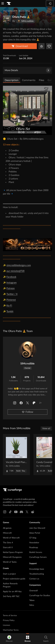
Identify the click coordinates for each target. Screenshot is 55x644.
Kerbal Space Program (13, 552)
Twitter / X (12, 294)
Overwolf (34, 591)
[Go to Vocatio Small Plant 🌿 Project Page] (16, 455)
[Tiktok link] (10, 512)
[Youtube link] (16, 512)
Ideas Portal (35, 533)
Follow (28, 412)
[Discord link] (21, 512)
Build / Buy (24, 11)
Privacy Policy (9, 620)
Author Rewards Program (10, 585)
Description (12, 80)
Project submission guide (14, 579)
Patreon (11, 288)
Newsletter (34, 543)
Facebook (11, 277)
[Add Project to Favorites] (42, 46)
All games (7, 528)
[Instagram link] (5, 512)
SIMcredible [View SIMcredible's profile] (27, 364)
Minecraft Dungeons (12, 557)
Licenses (7, 625)
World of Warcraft (11, 538)
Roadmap (34, 548)
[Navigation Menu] (3, 4)
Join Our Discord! (37, 528)
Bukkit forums (36, 552)
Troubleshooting (37, 574)
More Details (28, 70)
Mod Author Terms (11, 630)
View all (46, 428)
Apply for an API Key (12, 592)
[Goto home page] (9, 4)
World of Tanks (10, 562)
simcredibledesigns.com (19, 265)
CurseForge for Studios (40, 596)
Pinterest (11, 300)
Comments (29, 80)
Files (42, 80)
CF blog (33, 538)
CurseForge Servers (38, 557)
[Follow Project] (49, 46)
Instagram (12, 283)
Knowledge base (37, 569)
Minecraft (7, 533)
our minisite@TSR (15, 271)
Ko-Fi (9, 306)
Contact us (34, 579)
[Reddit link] (33, 512)
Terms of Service (10, 616)
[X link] (27, 512)
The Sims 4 (9, 11)
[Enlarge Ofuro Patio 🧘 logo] (7, 19)
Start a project (9, 574)
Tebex (32, 600)
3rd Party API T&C (11, 596)
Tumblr (10, 311)
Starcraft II (8, 548)
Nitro (32, 605)
